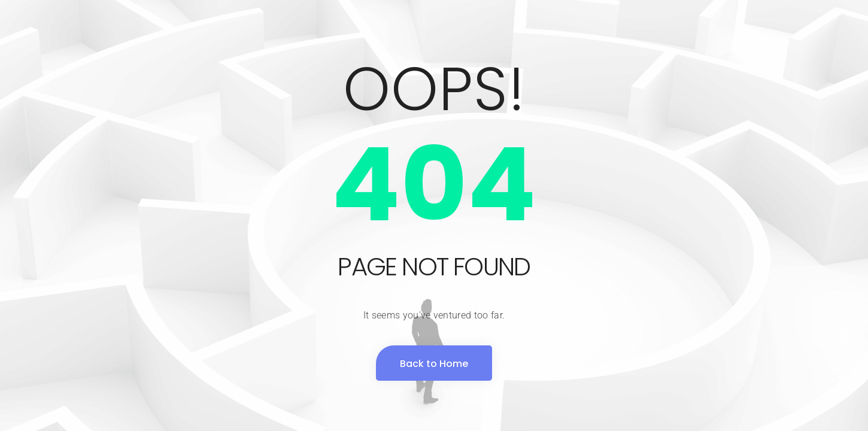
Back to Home (434, 364)
